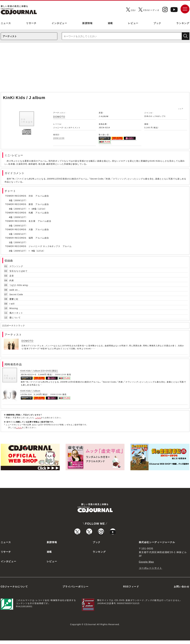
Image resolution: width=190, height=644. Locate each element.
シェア (181, 109)
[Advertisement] (95, 69)
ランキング (183, 23)
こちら (38, 417)
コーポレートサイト (150, 571)
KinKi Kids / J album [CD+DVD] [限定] (39, 371)
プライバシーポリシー (75, 590)
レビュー (133, 23)
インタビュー (59, 23)
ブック (157, 23)
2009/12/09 (59, 138)
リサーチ (31, 23)
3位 (11, 200)
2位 (11, 225)
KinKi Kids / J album (30, 391)
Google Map (146, 565)
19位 (34, 209)
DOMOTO (59, 117)
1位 (11, 234)
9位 (33, 251)
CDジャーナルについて (14, 590)
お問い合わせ (182, 590)
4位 (11, 217)
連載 (110, 23)
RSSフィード (131, 590)
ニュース (6, 23)
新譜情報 (87, 23)
